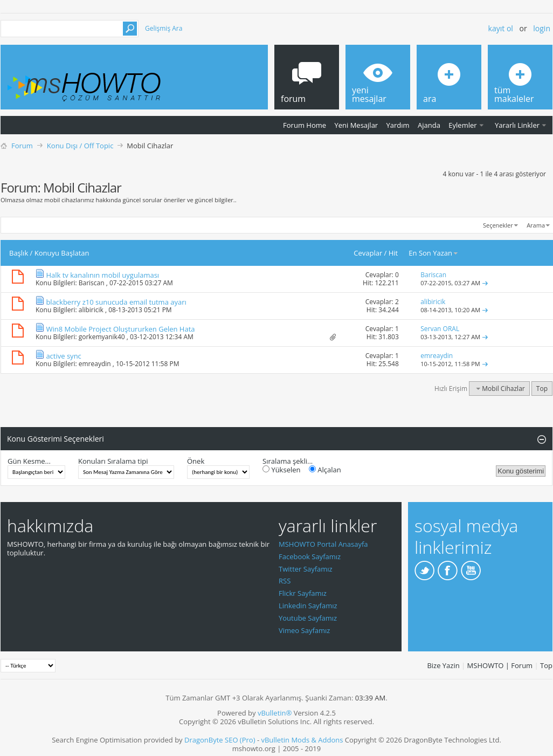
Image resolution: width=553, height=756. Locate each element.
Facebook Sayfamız (310, 556)
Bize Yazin (443, 665)
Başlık (19, 253)
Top (542, 389)
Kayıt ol (501, 28)
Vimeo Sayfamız (304, 630)
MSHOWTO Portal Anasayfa (323, 544)
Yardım (398, 125)
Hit (393, 253)
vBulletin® (275, 713)
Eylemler (462, 125)
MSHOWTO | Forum (500, 665)
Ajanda (429, 125)
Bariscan (92, 283)
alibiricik (91, 310)
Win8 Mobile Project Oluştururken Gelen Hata (120, 329)
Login (542, 28)
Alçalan (325, 470)
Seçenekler (498, 225)
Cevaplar (368, 253)
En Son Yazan (434, 253)
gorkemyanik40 (102, 337)
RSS (285, 581)
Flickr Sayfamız (303, 593)
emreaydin (95, 364)
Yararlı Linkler (517, 125)
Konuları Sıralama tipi (113, 461)
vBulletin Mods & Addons (302, 740)
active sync (63, 356)
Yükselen (282, 470)
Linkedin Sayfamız (308, 606)
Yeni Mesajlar (356, 125)
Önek (196, 461)
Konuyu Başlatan (62, 253)
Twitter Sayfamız (306, 569)
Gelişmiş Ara (164, 28)
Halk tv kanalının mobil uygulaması (102, 275)
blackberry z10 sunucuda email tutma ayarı (116, 302)
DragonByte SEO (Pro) (220, 740)
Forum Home (305, 125)
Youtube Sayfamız (308, 618)
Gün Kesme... (29, 461)
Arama (536, 225)
